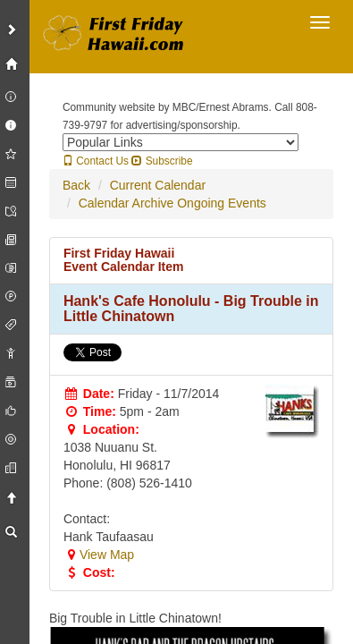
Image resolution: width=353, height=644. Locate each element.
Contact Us (96, 161)
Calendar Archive (126, 203)
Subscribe (162, 161)
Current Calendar (158, 185)
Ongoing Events (222, 203)
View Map (99, 555)
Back (76, 185)
